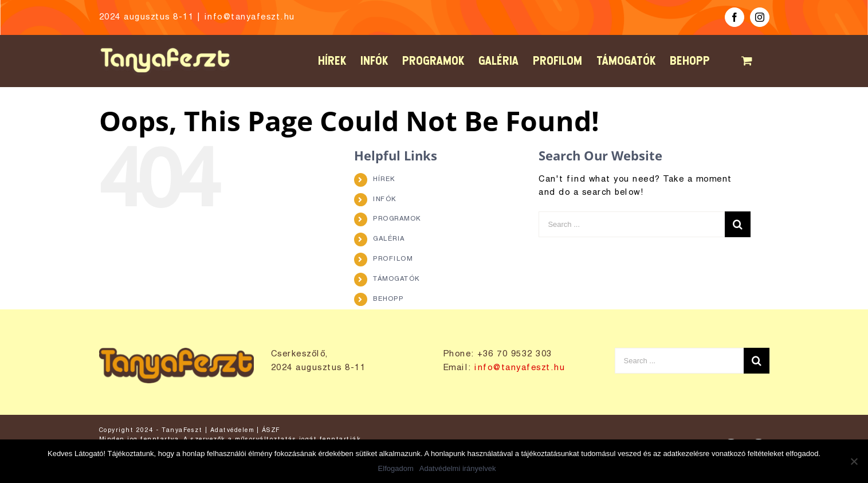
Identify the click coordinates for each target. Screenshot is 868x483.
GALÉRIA (389, 239)
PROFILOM (393, 259)
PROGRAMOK (397, 219)
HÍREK (384, 179)
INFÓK (385, 199)
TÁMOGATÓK (396, 279)
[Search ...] (632, 224)
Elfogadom (396, 468)
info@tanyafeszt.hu (250, 17)
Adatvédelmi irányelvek (458, 468)
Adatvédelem (232, 430)
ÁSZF (271, 430)
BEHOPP (388, 299)
